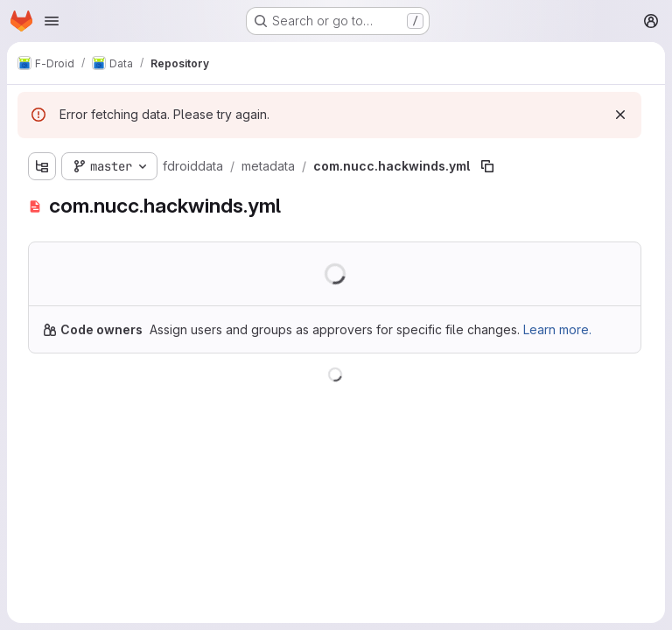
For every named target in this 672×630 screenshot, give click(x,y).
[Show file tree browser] (42, 166)
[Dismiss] (620, 115)
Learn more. (557, 329)
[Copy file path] (487, 166)
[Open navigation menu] (52, 21)
